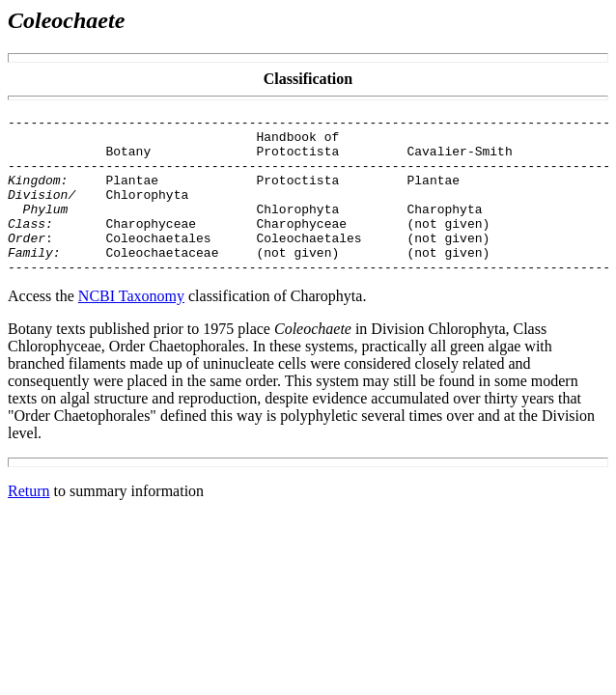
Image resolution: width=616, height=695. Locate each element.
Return (29, 523)
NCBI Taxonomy (131, 328)
